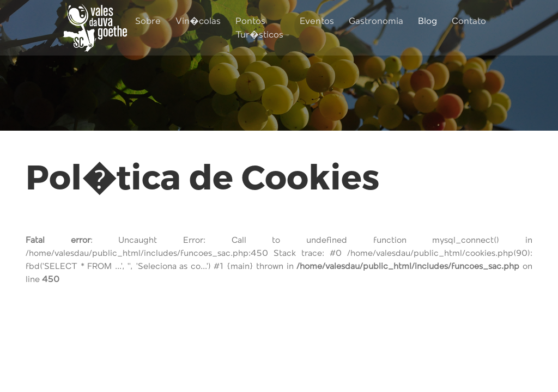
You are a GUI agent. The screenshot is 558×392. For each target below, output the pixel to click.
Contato (469, 22)
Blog (427, 22)
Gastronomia (376, 22)
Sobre (148, 22)
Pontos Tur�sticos (259, 29)
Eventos (317, 22)
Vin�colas (198, 22)
